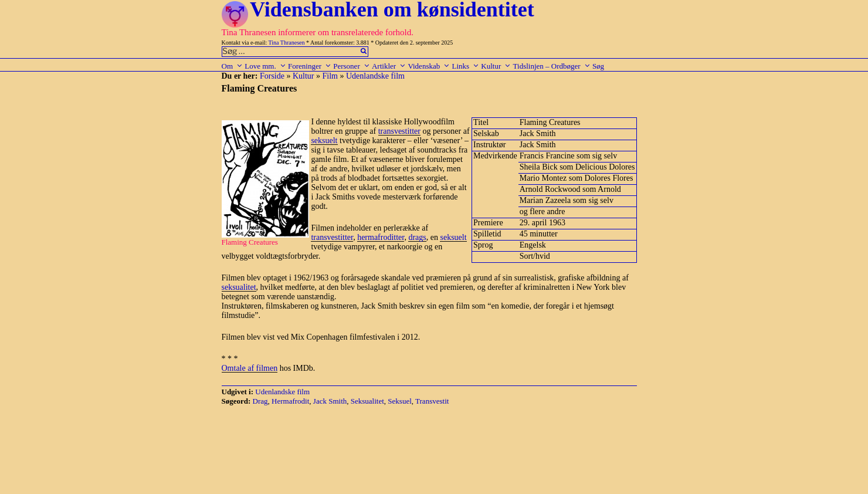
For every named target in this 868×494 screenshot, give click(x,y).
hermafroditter (381, 237)
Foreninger (310, 66)
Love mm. (265, 66)
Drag (260, 401)
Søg (598, 66)
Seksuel (399, 401)
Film (330, 76)
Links (465, 66)
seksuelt (324, 141)
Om (233, 66)
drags (417, 237)
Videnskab (429, 66)
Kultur (496, 66)
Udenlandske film (375, 76)
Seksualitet (367, 401)
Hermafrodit (290, 401)
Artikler (389, 66)
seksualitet (239, 287)
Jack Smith (330, 401)
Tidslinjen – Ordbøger (552, 66)
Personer (352, 66)
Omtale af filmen (250, 368)
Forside (272, 76)
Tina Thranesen (287, 43)
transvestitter (399, 131)
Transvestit (432, 401)
